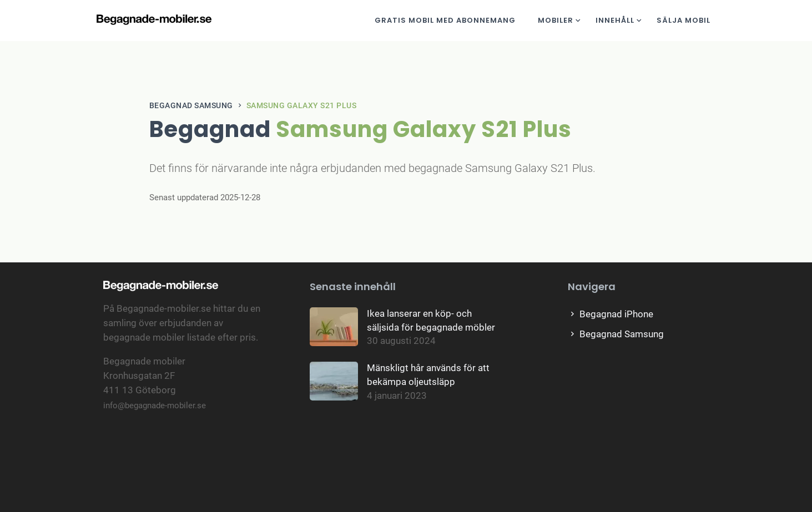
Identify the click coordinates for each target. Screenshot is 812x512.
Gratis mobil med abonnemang (445, 20)
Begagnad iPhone (611, 314)
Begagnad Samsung (191, 105)
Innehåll (615, 20)
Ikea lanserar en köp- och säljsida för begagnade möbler (431, 321)
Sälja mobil (684, 20)
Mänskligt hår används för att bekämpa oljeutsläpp (428, 375)
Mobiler (556, 20)
